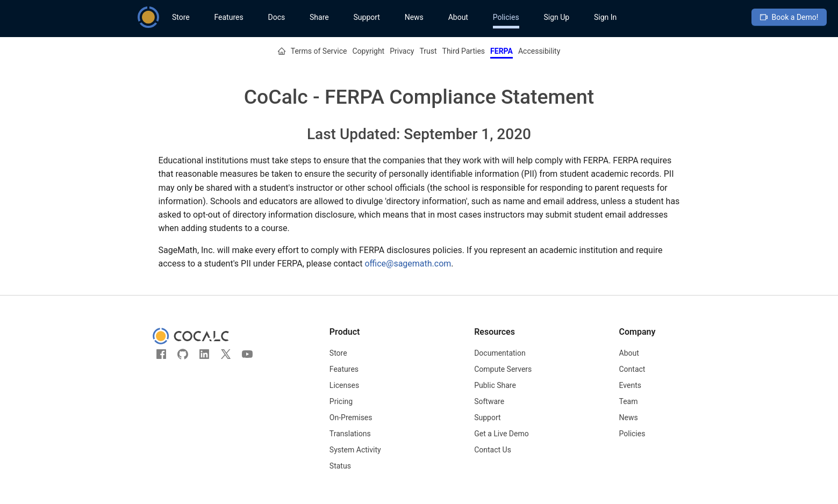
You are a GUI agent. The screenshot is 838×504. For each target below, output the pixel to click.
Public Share (495, 385)
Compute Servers (503, 369)
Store (181, 17)
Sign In (605, 17)
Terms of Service (319, 51)
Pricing (341, 401)
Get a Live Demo (502, 434)
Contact (632, 369)
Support (366, 17)
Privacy (402, 51)
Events (630, 385)
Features (228, 17)
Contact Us (493, 450)
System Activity (355, 450)
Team (629, 401)
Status (340, 466)
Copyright (368, 51)
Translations (350, 434)
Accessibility (539, 51)
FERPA (502, 51)
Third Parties (464, 51)
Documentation (500, 353)
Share (319, 17)
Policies (506, 17)
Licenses (344, 385)
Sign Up (556, 17)
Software (489, 401)
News (414, 17)
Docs (276, 17)
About (458, 17)
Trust (428, 51)
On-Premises (351, 417)
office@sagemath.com (408, 264)
